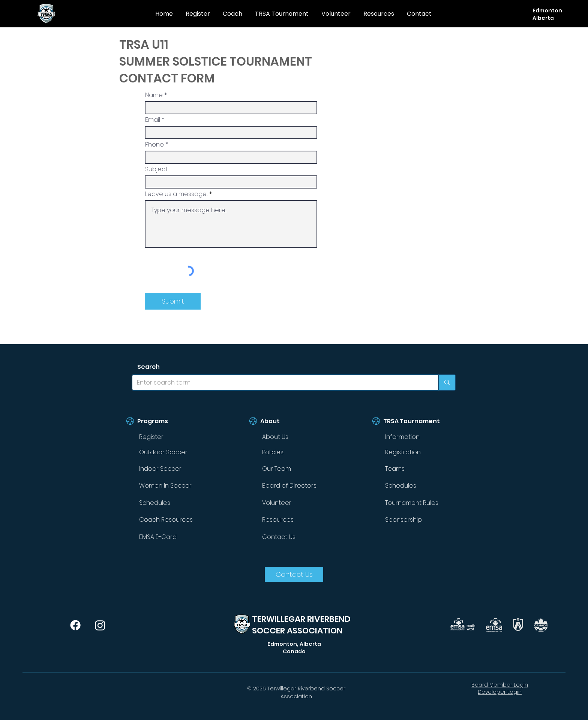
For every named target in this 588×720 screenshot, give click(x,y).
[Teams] (418, 469)
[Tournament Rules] (418, 503)
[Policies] (295, 452)
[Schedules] (172, 503)
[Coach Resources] (172, 519)
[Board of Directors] (295, 485)
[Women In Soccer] (172, 485)
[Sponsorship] (418, 519)
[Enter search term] (280, 382)
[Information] (418, 437)
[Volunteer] (295, 503)
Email (153, 120)
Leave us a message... (176, 194)
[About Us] (295, 437)
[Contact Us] (295, 537)
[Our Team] (295, 469)
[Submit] (173, 301)
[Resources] (295, 519)
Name (154, 95)
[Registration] (418, 452)
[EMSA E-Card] (172, 537)
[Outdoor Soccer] (172, 452)
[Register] (172, 437)
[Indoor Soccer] (172, 469)
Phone (154, 145)
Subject (156, 169)
